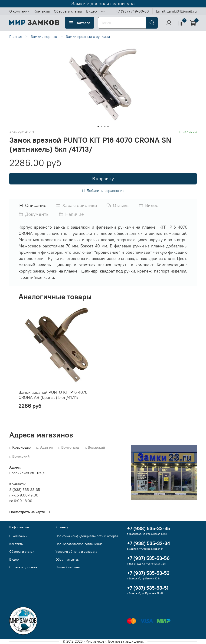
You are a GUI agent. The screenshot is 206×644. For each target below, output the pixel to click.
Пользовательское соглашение (79, 544)
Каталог (80, 23)
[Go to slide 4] (108, 127)
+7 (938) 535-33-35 (149, 528)
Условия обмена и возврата (76, 552)
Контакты (42, 11)
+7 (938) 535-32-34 (149, 543)
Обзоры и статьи (68, 11)
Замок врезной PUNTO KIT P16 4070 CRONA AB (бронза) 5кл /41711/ (53, 395)
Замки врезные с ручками (88, 36)
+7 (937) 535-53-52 (148, 573)
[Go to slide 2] (101, 127)
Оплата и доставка (23, 567)
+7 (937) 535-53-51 (148, 588)
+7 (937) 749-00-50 (132, 11)
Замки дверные (44, 36)
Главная (16, 36)
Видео (92, 11)
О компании (19, 11)
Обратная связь (67, 559)
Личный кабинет (68, 567)
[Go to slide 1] (98, 127)
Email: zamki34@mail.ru (176, 11)
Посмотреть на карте (30, 512)
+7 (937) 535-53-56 (148, 558)
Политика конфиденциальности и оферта (87, 536)
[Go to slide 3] (105, 127)
